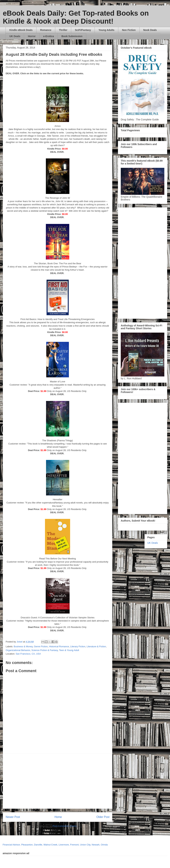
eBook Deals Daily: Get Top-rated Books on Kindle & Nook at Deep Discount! (76, 17)
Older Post (103, 817)
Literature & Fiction (96, 646)
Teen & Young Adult (69, 650)
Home (58, 817)
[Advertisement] (62, 781)
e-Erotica (49, 36)
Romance (46, 30)
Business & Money (23, 646)
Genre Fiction (41, 646)
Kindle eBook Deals (21, 30)
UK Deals (15, 36)
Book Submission (72, 36)
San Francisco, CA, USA (28, 654)
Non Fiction (129, 30)
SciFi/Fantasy (83, 30)
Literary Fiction (78, 646)
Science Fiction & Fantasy (45, 650)
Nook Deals (150, 30)
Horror (32, 36)
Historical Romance (59, 646)
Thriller (63, 30)
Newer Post (13, 817)
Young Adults (106, 30)
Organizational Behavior (18, 650)
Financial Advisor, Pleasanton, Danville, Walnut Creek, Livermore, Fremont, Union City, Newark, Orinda (55, 845)
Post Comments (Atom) (65, 826)
